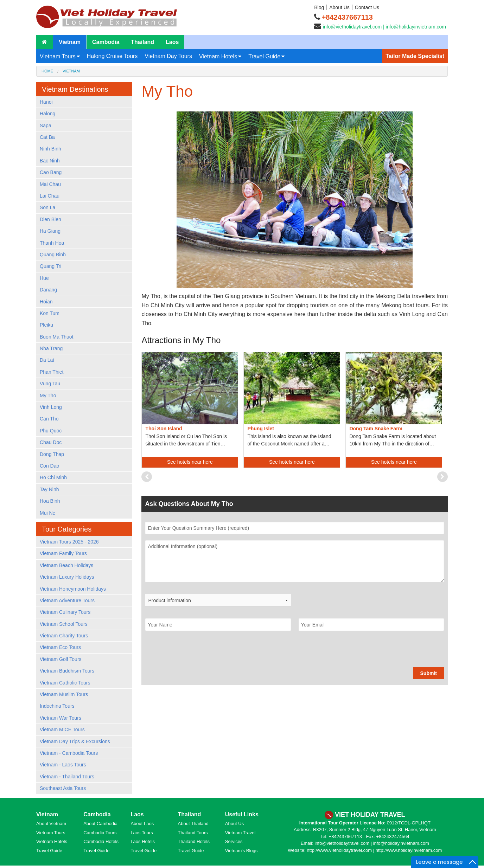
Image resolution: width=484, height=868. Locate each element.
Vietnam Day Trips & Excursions (75, 741)
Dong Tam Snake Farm (376, 429)
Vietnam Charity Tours (64, 636)
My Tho (48, 396)
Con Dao (49, 466)
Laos (172, 42)
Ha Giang (50, 231)
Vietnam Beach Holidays (66, 565)
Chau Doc (51, 442)
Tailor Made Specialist (415, 56)
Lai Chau (50, 196)
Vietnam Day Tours (168, 56)
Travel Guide (264, 56)
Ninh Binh (50, 149)
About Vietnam (51, 824)
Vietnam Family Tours (63, 553)
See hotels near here (190, 462)
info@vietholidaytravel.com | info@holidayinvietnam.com (384, 27)
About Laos (142, 824)
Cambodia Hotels (101, 841)
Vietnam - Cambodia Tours (69, 753)
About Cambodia (100, 824)
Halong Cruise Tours (112, 56)
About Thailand (193, 824)
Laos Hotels (143, 841)
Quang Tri (50, 266)
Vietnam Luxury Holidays (67, 577)
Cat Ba (47, 137)
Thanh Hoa (52, 243)
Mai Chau (50, 184)
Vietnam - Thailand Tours (67, 777)
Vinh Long (51, 407)
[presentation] (198, 653)
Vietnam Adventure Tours (67, 600)
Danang (48, 290)
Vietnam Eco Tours (60, 647)
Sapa (46, 126)
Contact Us (367, 7)
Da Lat (47, 360)
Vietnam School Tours (64, 624)
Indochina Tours (57, 706)
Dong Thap (52, 454)
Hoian (46, 302)
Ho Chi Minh (53, 477)
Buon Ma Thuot (56, 337)
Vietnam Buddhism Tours (67, 671)
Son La (47, 207)
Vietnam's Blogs (241, 851)
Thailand (142, 42)
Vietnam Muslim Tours (64, 694)
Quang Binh (53, 255)
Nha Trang (51, 348)
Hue (44, 278)
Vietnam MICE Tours (62, 729)
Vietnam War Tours (60, 718)
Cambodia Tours (100, 833)
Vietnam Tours (58, 56)
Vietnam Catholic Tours (65, 683)
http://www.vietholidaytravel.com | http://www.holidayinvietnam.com (374, 850)
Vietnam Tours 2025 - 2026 (69, 542)
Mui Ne (47, 513)
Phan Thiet (52, 372)
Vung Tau (50, 384)
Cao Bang (51, 172)
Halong (47, 114)
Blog (319, 7)
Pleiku (46, 325)
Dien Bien (50, 219)
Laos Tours (142, 833)
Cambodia (106, 42)
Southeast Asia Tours (63, 788)
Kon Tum (50, 313)
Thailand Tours (193, 833)
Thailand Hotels (194, 841)
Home (47, 71)
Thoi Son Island (164, 429)
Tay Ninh (49, 489)
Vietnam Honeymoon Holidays (73, 589)
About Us (339, 7)
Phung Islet (260, 429)
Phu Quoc (51, 431)
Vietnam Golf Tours (61, 659)
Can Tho (49, 419)
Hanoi (46, 102)
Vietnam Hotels (218, 56)
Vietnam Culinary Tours (65, 612)
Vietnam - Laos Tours (63, 765)
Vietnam (70, 42)
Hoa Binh (50, 501)
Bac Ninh (50, 161)
